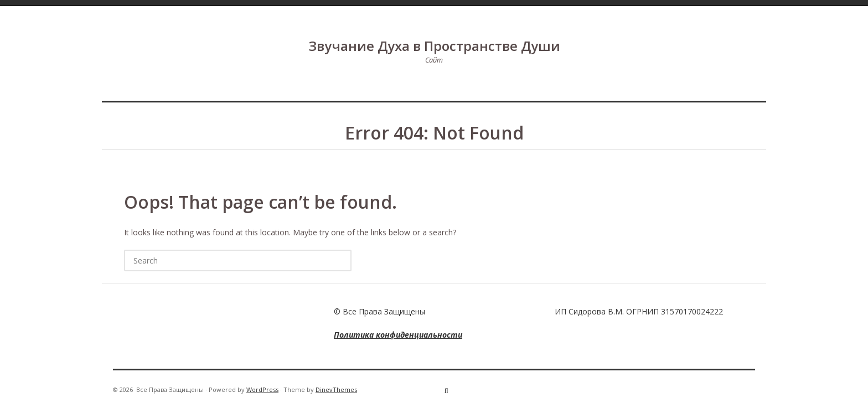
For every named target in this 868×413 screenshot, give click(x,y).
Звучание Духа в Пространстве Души (434, 46)
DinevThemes (336, 389)
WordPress (262, 389)
